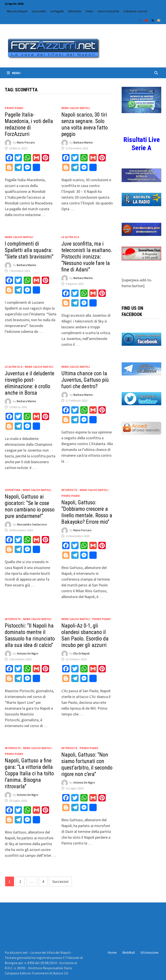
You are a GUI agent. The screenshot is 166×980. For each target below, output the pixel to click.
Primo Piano (14, 108)
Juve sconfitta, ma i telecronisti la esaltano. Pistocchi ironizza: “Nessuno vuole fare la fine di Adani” (87, 257)
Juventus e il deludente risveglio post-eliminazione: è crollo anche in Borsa (29, 383)
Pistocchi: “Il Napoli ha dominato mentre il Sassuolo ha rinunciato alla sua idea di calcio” (30, 635)
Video (89, 11)
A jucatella (39, 11)
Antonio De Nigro (28, 653)
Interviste (69, 490)
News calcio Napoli (76, 108)
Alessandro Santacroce (32, 524)
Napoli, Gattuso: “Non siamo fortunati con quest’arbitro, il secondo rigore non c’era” (87, 764)
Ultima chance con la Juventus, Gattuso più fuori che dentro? (85, 380)
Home (112, 952)
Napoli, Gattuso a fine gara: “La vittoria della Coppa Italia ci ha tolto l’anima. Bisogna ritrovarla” (29, 774)
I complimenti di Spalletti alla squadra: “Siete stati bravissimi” (29, 250)
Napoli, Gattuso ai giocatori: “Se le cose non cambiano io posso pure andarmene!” (30, 506)
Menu (14, 73)
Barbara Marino (83, 142)
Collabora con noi (135, 11)
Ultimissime (149, 952)
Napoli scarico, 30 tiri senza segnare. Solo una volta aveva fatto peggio (85, 124)
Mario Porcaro (26, 142)
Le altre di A (70, 237)
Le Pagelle (57, 11)
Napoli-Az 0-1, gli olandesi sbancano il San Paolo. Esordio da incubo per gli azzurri (85, 635)
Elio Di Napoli (81, 653)
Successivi (60, 881)
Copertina (12, 490)
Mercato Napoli (17, 11)
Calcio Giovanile (108, 11)
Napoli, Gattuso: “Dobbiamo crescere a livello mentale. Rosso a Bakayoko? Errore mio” (87, 512)
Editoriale (75, 11)
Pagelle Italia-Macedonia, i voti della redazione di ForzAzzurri (29, 124)
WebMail (129, 952)
